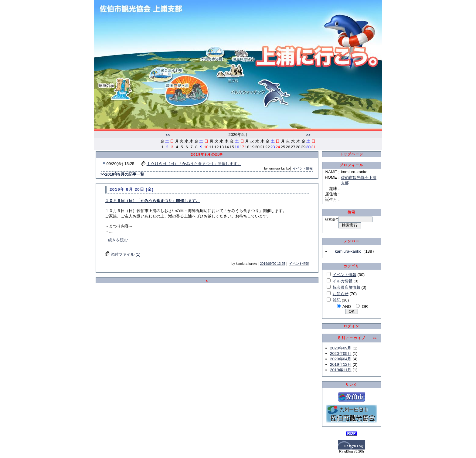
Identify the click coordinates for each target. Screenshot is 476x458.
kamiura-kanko (348, 251)
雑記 (337, 300)
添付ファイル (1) (126, 254)
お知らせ (341, 294)
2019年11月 (341, 370)
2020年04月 (341, 359)
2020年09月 (341, 348)
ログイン (352, 326)
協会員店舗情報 (347, 287)
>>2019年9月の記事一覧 (122, 174)
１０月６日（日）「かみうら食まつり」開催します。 (194, 164)
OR (365, 306)
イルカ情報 (343, 281)
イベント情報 (303, 168)
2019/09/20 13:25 (272, 264)
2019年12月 (341, 364)
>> (308, 135)
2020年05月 (341, 354)
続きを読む (118, 240)
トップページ (352, 154)
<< (168, 135)
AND (347, 306)
